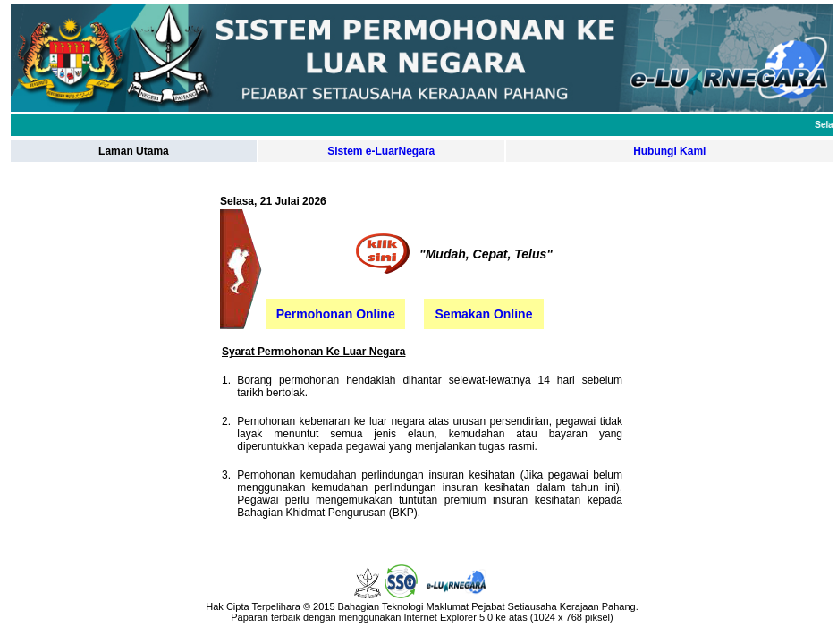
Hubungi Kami (669, 151)
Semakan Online (484, 314)
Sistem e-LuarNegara (381, 151)
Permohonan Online (336, 314)
